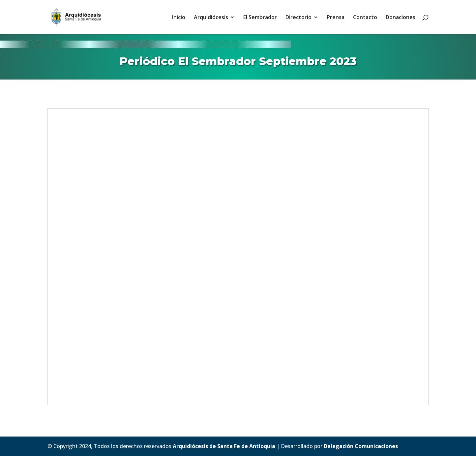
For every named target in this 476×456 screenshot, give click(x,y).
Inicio (179, 18)
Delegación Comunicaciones (361, 446)
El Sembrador (260, 18)
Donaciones (401, 18)
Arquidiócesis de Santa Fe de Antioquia (224, 446)
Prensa (336, 18)
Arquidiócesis (211, 18)
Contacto (365, 18)
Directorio (298, 18)
